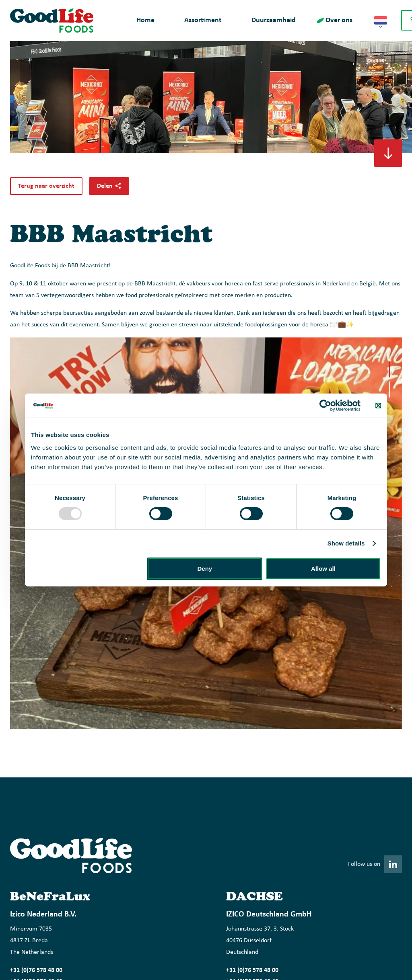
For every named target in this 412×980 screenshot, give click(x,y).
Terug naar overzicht (46, 186)
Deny (205, 569)
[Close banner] (378, 406)
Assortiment (203, 20)
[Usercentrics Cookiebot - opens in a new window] (325, 406)
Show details (346, 543)
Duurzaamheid (274, 20)
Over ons (339, 20)
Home (145, 20)
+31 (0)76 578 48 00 (36, 970)
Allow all (323, 569)
